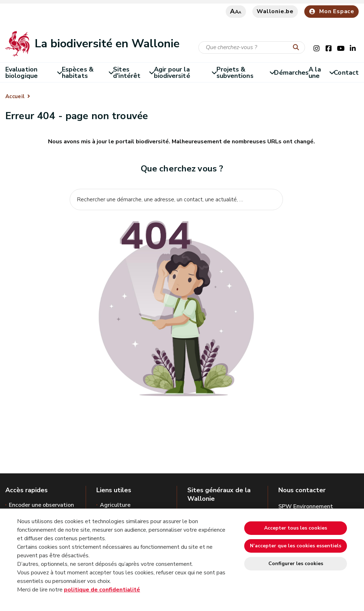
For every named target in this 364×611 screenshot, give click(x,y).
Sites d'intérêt (133, 73)
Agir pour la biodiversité (185, 73)
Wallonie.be (275, 11)
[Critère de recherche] (252, 47)
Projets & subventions (245, 73)
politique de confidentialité (102, 590)
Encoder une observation (41, 505)
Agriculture (115, 505)
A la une (321, 73)
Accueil (15, 96)
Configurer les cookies (296, 564)
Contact (346, 73)
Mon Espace (331, 11)
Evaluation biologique (34, 73)
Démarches (291, 73)
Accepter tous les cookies (296, 528)
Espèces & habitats (87, 73)
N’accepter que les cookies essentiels (296, 546)
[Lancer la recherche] (298, 48)
